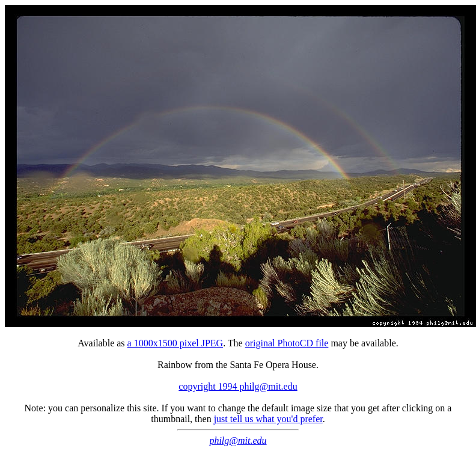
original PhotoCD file (287, 343)
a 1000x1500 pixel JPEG (175, 343)
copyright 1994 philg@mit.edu (238, 386)
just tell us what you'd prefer (268, 419)
